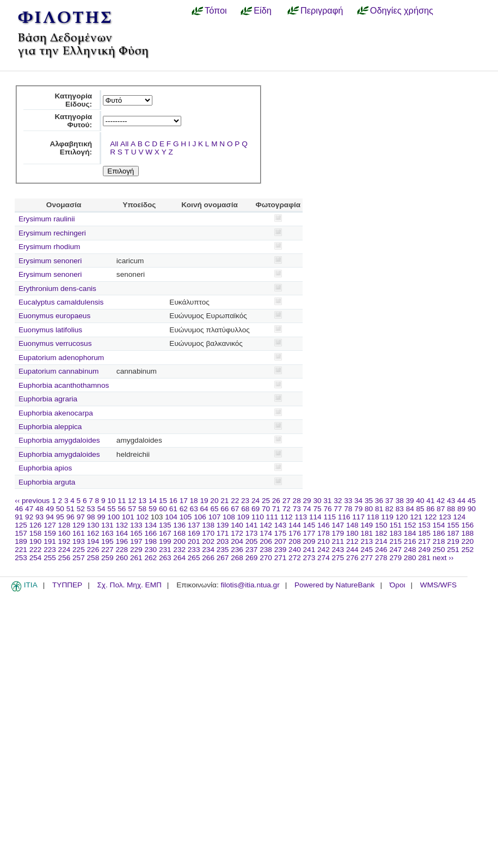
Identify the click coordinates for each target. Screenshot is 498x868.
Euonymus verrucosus (55, 343)
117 (358, 517)
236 (237, 550)
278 (381, 558)
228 (122, 550)
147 (338, 525)
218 (439, 541)
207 (281, 541)
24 (256, 501)
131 (107, 525)
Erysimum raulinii (47, 219)
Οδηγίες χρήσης (402, 10)
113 (301, 517)
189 (21, 541)
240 (295, 550)
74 (307, 509)
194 (93, 541)
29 (307, 501)
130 (93, 525)
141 (252, 525)
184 (410, 533)
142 (266, 525)
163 (107, 533)
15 (163, 501)
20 (214, 501)
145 (309, 525)
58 (142, 509)
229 (136, 550)
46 (19, 509)
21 (225, 501)
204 (237, 541)
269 (252, 558)
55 (111, 509)
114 (315, 517)
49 (50, 509)
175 (281, 533)
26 (276, 501)
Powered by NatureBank (334, 585)
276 (352, 558)
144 (295, 525)
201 (194, 541)
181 (367, 533)
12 (132, 501)
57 (132, 509)
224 (64, 550)
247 (395, 550)
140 (237, 525)
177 (309, 533)
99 (101, 517)
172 (237, 533)
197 (136, 541)
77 (338, 509)
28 (297, 501)
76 (327, 509)
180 (352, 533)
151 (395, 525)
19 (204, 501)
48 (39, 509)
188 (468, 533)
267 (223, 558)
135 (165, 525)
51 (70, 509)
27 (287, 501)
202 (208, 541)
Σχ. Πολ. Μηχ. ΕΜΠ (129, 585)
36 (379, 501)
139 (223, 525)
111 (272, 517)
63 (194, 509)
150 (381, 525)
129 (79, 525)
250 (439, 550)
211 (338, 541)
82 (389, 509)
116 (344, 517)
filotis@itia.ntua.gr (250, 585)
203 (223, 541)
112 (287, 517)
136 (179, 525)
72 (287, 509)
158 (36, 533)
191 (50, 541)
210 (324, 541)
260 (122, 558)
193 (79, 541)
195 (107, 541)
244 (352, 550)
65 (214, 509)
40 (420, 501)
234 (208, 550)
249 (424, 550)
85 (420, 509)
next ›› (443, 558)
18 (194, 501)
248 (410, 550)
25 (266, 501)
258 (93, 558)
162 (93, 533)
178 (324, 533)
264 (179, 558)
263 (165, 558)
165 (136, 533)
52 (81, 509)
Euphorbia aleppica (50, 427)
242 (324, 550)
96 (70, 517)
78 (348, 509)
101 (128, 517)
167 (165, 533)
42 (441, 501)
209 (309, 541)
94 (50, 517)
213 (367, 541)
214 (381, 541)
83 (400, 509)
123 (445, 517)
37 (389, 501)
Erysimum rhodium (49, 247)
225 (79, 550)
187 (453, 533)
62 (184, 509)
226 (93, 550)
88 (451, 509)
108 (229, 517)
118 (373, 517)
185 (424, 533)
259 (107, 558)
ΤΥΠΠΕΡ (67, 585)
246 (381, 550)
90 (472, 509)
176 (295, 533)
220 (468, 541)
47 (29, 509)
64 (204, 509)
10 (111, 501)
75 (317, 509)
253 (21, 558)
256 (64, 558)
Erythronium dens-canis (57, 289)
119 (387, 517)
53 (91, 509)
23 (245, 501)
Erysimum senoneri (50, 261)
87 (441, 509)
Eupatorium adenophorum (61, 358)
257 (79, 558)
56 (122, 509)
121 (416, 517)
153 (424, 525)
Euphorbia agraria (48, 399)
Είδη (263, 10)
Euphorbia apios (45, 468)
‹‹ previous (32, 501)
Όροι (398, 585)
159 (50, 533)
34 (358, 501)
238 (266, 550)
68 (245, 509)
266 (208, 558)
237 (252, 550)
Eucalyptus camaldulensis (61, 302)
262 (150, 558)
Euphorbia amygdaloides (59, 440)
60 (163, 509)
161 (79, 533)
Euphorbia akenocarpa (56, 413)
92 (29, 517)
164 (122, 533)
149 (367, 525)
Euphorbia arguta (47, 482)
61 (173, 509)
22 (235, 501)
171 (223, 533)
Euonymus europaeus (54, 316)
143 (281, 525)
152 (410, 525)
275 (338, 558)
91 (19, 517)
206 (266, 541)
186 (439, 533)
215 (395, 541)
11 (122, 501)
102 (142, 517)
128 (64, 525)
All (114, 144)
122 (431, 517)
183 (395, 533)
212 (352, 541)
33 (348, 501)
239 (281, 550)
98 (91, 517)
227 (107, 550)
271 (281, 558)
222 (36, 550)
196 (122, 541)
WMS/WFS (438, 585)
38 (400, 501)
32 (338, 501)
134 (150, 525)
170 (208, 533)
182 (381, 533)
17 (184, 501)
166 (150, 533)
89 (461, 509)
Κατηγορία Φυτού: (73, 121)
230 (150, 550)
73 (297, 509)
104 (171, 517)
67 (235, 509)
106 (200, 517)
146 (324, 525)
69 (256, 509)
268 (237, 558)
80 (369, 509)
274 (324, 558)
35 (369, 501)
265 (194, 558)
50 (60, 509)
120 (402, 517)
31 (327, 501)
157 (21, 533)
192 (64, 541)
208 (295, 541)
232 (179, 550)
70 (266, 509)
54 (101, 509)
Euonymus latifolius (50, 330)
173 (252, 533)
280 (410, 558)
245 (367, 550)
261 (136, 558)
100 (113, 517)
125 (21, 525)
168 (179, 533)
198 (150, 541)
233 (194, 550)
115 (330, 517)
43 (451, 501)
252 (468, 550)
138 (208, 525)
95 (60, 517)
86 (430, 509)
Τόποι (216, 10)
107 (215, 517)
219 (453, 541)
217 (424, 541)
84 (410, 509)
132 (122, 525)
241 (309, 550)
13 (142, 501)
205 (252, 541)
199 (165, 541)
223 (50, 550)
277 (367, 558)
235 (223, 550)
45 (472, 501)
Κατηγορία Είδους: (73, 100)
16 (173, 501)
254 (36, 558)
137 (194, 525)
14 (153, 501)
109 (244, 517)
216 (410, 541)
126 (36, 525)
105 (186, 517)
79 (358, 509)
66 (225, 509)
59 (153, 509)
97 (81, 517)
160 (64, 533)
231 (165, 550)
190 (36, 541)
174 (266, 533)
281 (424, 558)
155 (453, 525)
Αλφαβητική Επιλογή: (71, 148)
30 (317, 501)
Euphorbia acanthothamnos (64, 385)
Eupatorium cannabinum (59, 371)
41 (430, 501)
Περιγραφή (322, 10)
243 (338, 550)
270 (266, 558)
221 (21, 550)
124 (460, 517)
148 (352, 525)
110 (258, 517)
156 (468, 525)
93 (39, 517)
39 (410, 501)
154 (439, 525)
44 (461, 501)
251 (453, 550)
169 (194, 533)
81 (379, 509)
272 (295, 558)
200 (179, 541)
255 (50, 558)
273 (309, 558)
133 (136, 525)
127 (50, 525)
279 (395, 558)
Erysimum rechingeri (52, 233)
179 (338, 533)
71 (276, 509)
